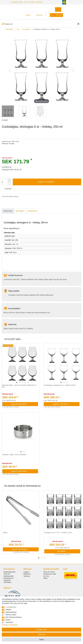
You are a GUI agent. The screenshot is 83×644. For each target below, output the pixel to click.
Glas (18, 29)
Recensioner (32, 211)
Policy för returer (49, 572)
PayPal (8, 620)
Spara (41, 639)
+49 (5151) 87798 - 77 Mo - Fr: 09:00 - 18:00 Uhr (27, 2)
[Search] (58, 9)
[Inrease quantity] (9, 180)
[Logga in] (27, 15)
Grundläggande (11, 607)
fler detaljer (20, 211)
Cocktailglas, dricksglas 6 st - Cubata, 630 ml (60, 385)
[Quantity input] (5, 182)
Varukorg (27, 576)
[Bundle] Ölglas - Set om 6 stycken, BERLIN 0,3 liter (19, 386)
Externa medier (11, 615)
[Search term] (39, 9)
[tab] (8, 211)
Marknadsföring (11, 612)
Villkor (45, 578)
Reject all (42, 634)
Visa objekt (68, 551)
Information (8, 582)
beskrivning (8, 211)
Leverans (15, 196)
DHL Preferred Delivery (14, 617)
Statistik (8, 610)
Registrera (27, 574)
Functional (9, 622)
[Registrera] (38, 15)
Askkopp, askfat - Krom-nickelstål (14, 455)
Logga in (27, 572)
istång (5, 533)
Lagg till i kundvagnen (59, 182)
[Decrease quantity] (9, 184)
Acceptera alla (41, 630)
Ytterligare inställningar (10, 625)
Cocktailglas (26, 29)
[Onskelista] (47, 15)
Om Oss (46, 576)
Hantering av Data (50, 574)
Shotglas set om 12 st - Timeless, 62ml (58, 533)
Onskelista (7, 189)
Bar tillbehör (10, 29)
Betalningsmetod (9, 572)
